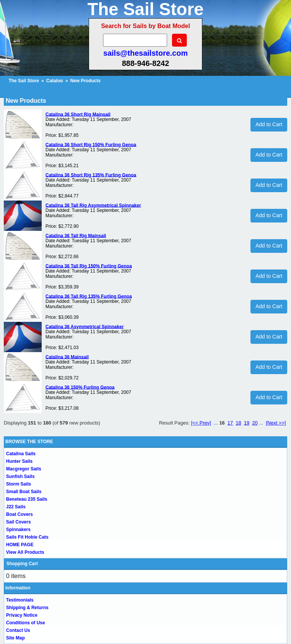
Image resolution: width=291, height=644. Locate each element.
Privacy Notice (22, 615)
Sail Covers (18, 522)
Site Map (15, 638)
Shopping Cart (22, 564)
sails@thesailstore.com (146, 53)
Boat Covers (20, 514)
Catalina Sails (21, 454)
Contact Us (18, 630)
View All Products (25, 552)
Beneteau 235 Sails (27, 499)
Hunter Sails (19, 461)
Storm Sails (19, 484)
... (216, 423)
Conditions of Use (26, 623)
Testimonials (20, 600)
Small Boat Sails (24, 492)
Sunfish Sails (20, 476)
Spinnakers (18, 530)
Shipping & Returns (27, 608)
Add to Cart (269, 124)
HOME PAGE (20, 545)
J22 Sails (16, 507)
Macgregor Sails (24, 469)
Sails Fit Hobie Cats (27, 537)
